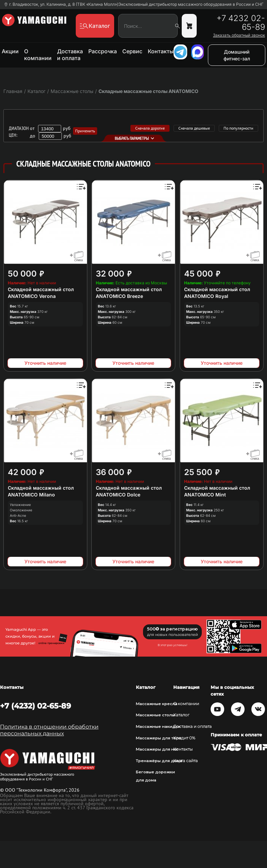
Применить (85, 131)
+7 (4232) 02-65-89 (35, 706)
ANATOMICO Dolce (118, 495)
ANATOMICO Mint (205, 495)
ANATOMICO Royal (206, 296)
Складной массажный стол (41, 289)
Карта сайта (185, 761)
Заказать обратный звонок (239, 35)
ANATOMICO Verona (32, 296)
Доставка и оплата (70, 55)
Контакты (161, 51)
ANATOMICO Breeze (119, 296)
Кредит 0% (184, 738)
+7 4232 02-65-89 (241, 23)
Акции (10, 51)
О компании (38, 55)
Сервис (132, 51)
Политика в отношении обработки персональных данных (49, 730)
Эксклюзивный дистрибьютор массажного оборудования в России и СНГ (191, 4)
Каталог (181, 715)
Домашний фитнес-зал (237, 55)
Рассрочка (103, 51)
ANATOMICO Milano (31, 495)
